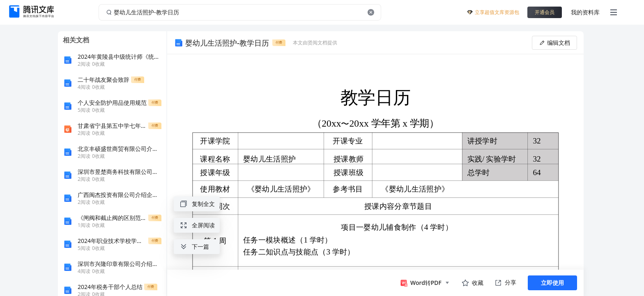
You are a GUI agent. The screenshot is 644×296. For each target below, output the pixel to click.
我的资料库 (585, 12)
